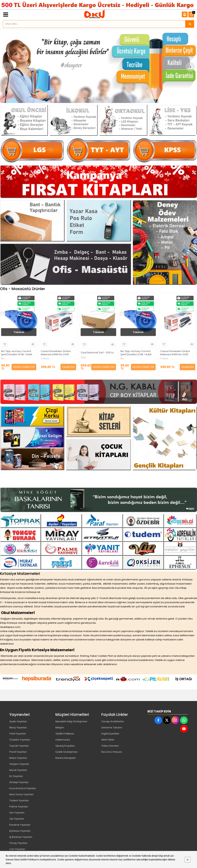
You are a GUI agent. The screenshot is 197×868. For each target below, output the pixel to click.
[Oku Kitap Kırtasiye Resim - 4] (173, 120)
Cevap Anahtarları (113, 721)
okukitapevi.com (10, 627)
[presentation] (7, 67)
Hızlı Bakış (32, 344)
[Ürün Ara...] (190, 24)
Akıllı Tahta (108, 740)
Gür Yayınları (17, 813)
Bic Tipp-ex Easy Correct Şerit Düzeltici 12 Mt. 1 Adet (17, 353)
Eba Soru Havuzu (112, 752)
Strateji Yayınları (19, 782)
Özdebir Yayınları (20, 740)
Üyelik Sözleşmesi (66, 752)
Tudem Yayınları (19, 800)
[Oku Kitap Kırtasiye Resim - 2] (74, 120)
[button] (85, 98)
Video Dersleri (110, 746)
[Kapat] (188, 860)
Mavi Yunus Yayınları (21, 794)
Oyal (83, 358)
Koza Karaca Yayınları (23, 788)
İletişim (60, 728)
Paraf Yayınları (18, 752)
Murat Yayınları (18, 770)
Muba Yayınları (18, 758)
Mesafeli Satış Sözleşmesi (71, 721)
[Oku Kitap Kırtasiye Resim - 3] (123, 120)
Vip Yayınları (17, 819)
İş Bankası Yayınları (21, 837)
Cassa (45, 358)
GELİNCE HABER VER (24, 367)
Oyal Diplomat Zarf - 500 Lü (97, 353)
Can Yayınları (17, 849)
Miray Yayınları (18, 728)
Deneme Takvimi (112, 728)
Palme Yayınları (19, 807)
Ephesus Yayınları (20, 831)
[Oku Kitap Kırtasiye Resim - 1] (24, 120)
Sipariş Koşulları (65, 746)
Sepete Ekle (68, 367)
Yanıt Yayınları (18, 734)
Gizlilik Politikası (65, 734)
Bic (3, 358)
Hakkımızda (63, 740)
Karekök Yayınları (20, 825)
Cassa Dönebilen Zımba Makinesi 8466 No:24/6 (56, 353)
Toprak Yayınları (19, 746)
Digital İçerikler (110, 734)
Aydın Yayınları (18, 721)
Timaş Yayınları (18, 843)
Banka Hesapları (66, 758)
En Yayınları (16, 776)
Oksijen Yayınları (19, 764)
